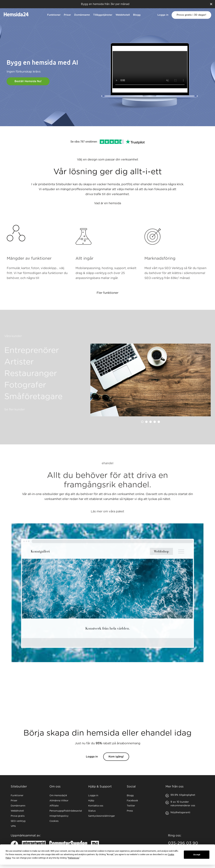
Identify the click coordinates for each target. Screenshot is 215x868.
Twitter (131, 806)
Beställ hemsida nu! (28, 81)
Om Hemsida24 (58, 796)
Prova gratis (18, 816)
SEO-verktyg (18, 821)
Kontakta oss (96, 806)
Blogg (137, 15)
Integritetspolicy (59, 816)
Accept (197, 855)
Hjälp (91, 801)
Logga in (163, 15)
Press (130, 811)
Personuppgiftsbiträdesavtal (66, 811)
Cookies (54, 821)
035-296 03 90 (183, 843)
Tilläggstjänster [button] (103, 15)
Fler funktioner (107, 299)
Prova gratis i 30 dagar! (191, 15)
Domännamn (82, 15)
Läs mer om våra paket (107, 519)
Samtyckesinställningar (102, 816)
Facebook (132, 801)
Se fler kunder (15, 417)
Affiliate (54, 806)
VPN (13, 826)
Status (92, 811)
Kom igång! (116, 763)
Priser (67, 15)
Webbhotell (123, 15)
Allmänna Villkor (59, 801)
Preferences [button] (74, 858)
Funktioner (54, 15)
